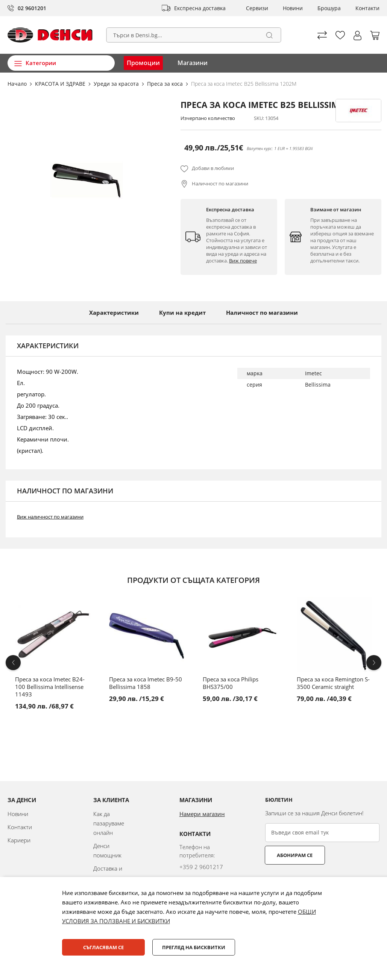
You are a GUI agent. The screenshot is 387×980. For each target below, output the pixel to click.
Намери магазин (202, 814)
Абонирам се (295, 855)
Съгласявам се (103, 947)
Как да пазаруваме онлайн (109, 823)
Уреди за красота (117, 84)
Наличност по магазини (220, 184)
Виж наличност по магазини (50, 517)
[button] (357, 36)
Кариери (19, 840)
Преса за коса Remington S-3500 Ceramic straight (333, 683)
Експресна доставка (200, 8)
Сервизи (257, 8)
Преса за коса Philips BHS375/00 (231, 683)
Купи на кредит (182, 313)
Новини (293, 8)
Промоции (143, 63)
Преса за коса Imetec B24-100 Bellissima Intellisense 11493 (50, 687)
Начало (18, 84)
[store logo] (50, 35)
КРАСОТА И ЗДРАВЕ (61, 84)
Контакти (367, 8)
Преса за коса (166, 84)
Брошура (329, 8)
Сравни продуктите (322, 35)
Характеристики (114, 313)
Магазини (193, 63)
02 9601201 (32, 8)
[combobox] (193, 35)
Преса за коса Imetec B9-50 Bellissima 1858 (146, 683)
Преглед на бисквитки (194, 947)
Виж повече (243, 261)
